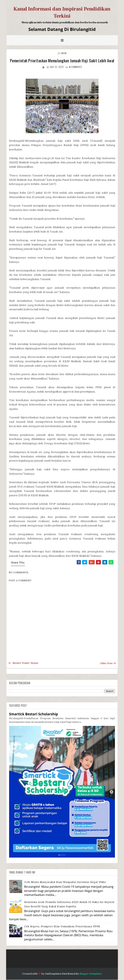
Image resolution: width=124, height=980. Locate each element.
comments (76, 67)
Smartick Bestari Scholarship (34, 714)
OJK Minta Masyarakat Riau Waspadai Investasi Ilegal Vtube (65, 882)
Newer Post (20, 663)
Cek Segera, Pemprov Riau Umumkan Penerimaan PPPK (62, 926)
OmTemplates (53, 974)
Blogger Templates (91, 974)
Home (34, 663)
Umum (64, 53)
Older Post (106, 663)
